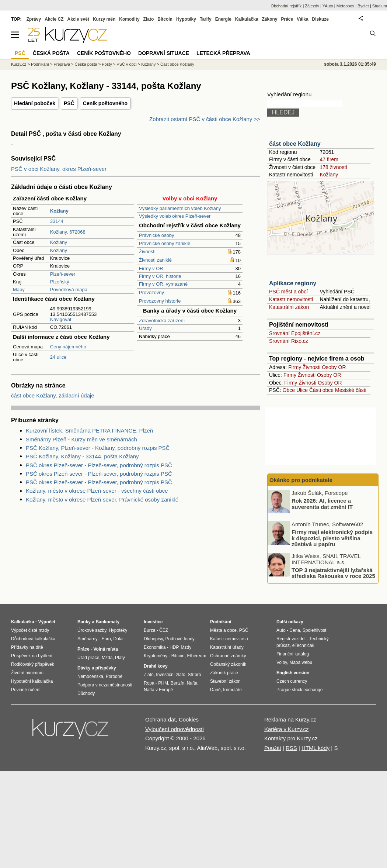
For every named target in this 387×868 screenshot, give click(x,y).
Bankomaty (107, 622)
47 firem (329, 159)
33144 (57, 221)
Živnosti (147, 252)
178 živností (333, 167)
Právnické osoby (156, 235)
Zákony (269, 19)
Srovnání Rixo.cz (289, 341)
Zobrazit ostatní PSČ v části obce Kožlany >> (205, 119)
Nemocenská (90, 676)
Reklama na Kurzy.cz (290, 719)
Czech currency (292, 681)
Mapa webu (301, 662)
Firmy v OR (151, 268)
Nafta (192, 683)
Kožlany (59, 242)
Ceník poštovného (105, 103)
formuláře (232, 690)
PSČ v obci (126, 64)
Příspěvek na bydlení (32, 656)
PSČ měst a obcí (288, 292)
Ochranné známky (228, 656)
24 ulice (58, 357)
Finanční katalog (293, 654)
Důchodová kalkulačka (33, 639)
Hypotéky (186, 19)
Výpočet (47, 622)
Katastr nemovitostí (291, 299)
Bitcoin (165, 19)
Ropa (149, 683)
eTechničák (303, 645)
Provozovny (151, 292)
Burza (149, 630)
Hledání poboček (35, 103)
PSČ (69, 103)
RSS (291, 748)
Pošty (107, 64)
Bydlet (363, 6)
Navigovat (61, 319)
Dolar (118, 639)
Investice (153, 622)
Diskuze (320, 19)
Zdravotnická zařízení (162, 321)
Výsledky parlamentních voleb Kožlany (180, 208)
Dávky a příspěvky (97, 668)
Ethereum (196, 656)
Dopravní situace (164, 53)
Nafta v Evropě (158, 690)
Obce (289, 390)
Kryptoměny (156, 656)
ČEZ (164, 630)
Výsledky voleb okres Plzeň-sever (175, 216)
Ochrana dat (161, 719)
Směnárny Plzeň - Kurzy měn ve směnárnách (81, 439)
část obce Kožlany (295, 144)
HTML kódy (315, 748)
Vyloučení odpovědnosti (175, 729)
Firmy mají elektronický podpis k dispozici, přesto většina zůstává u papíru (332, 538)
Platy (120, 658)
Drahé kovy (156, 666)
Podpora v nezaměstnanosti (105, 685)
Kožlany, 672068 (68, 232)
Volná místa (105, 649)
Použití (273, 748)
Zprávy (34, 19)
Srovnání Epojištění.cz (295, 333)
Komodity (129, 19)
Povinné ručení (26, 690)
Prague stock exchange (299, 690)
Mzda (107, 658)
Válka (302, 19)
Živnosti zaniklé (155, 260)
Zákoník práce (224, 673)
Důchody (86, 693)
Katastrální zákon (289, 307)
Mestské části (351, 390)
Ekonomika (155, 647)
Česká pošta (86, 64)
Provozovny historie (160, 301)
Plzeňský (60, 282)
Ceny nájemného (68, 347)
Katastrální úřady (227, 647)
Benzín (177, 683)
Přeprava (62, 64)
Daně (215, 690)
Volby (282, 662)
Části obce (321, 390)
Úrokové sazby (92, 630)
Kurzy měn (104, 19)
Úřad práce (88, 658)
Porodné (114, 676)
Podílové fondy (180, 639)
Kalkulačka (247, 19)
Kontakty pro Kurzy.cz (291, 738)
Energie (223, 19)
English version (293, 673)
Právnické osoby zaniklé (165, 243)
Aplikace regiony (293, 283)
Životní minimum (27, 673)
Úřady (145, 328)
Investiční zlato (170, 675)
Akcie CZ (54, 19)
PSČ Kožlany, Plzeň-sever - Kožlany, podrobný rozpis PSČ (98, 448)
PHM (163, 683)
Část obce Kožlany (177, 64)
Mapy (19, 290)
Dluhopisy (153, 639)
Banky (84, 622)
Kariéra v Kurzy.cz (287, 729)
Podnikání (40, 64)
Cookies (189, 719)
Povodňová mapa (69, 290)
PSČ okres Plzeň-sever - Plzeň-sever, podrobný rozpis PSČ (99, 465)
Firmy (295, 367)
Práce (287, 19)
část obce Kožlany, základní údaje (53, 395)
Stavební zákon (225, 681)
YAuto (328, 6)
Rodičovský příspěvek (33, 664)
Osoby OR (334, 367)
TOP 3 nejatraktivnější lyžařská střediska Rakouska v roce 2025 (333, 573)
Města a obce (223, 630)
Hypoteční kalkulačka (32, 681)
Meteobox (345, 6)
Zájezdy (312, 6)
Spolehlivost (315, 630)
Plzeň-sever (63, 274)
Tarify (206, 19)
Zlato (149, 19)
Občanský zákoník (228, 664)
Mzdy (186, 647)
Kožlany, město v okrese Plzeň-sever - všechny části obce (97, 491)
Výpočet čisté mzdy (30, 630)
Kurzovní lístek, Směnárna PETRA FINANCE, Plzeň (89, 430)
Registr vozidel (291, 639)
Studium (380, 6)
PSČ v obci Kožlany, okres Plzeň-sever (59, 169)
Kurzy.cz (19, 64)
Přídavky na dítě (27, 647)
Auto (281, 630)
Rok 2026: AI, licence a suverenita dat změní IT (322, 504)
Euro (106, 639)
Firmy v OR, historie (160, 276)
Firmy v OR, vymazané (163, 284)
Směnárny (88, 639)
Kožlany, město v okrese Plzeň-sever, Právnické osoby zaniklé (102, 500)
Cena (295, 630)
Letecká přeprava (223, 53)
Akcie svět (78, 19)
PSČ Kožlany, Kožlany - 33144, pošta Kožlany (82, 456)
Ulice (302, 390)
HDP (174, 647)
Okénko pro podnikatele (301, 480)
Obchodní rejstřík (286, 6)
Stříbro (194, 675)
